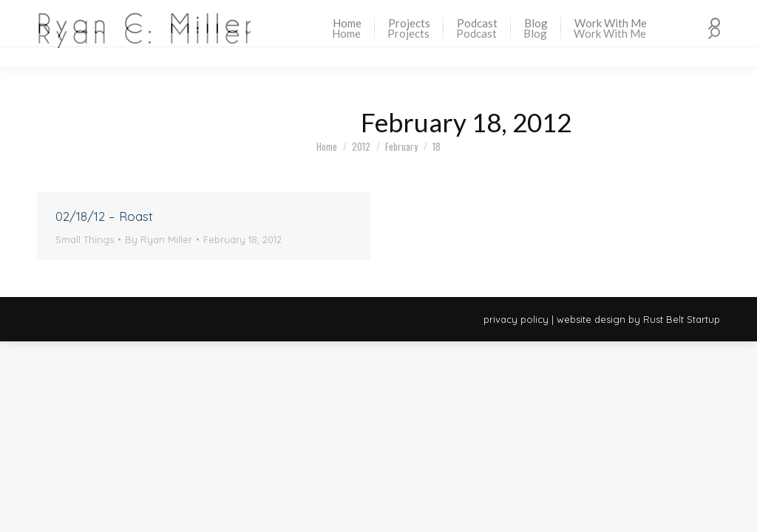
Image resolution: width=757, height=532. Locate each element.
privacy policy (516, 319)
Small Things (85, 239)
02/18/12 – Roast (104, 216)
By (159, 239)
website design (591, 319)
